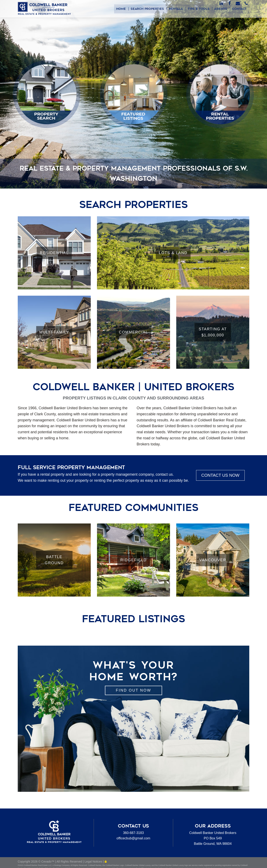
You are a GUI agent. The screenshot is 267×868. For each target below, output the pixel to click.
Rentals (178, 9)
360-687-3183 (133, 833)
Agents (222, 9)
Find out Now (133, 690)
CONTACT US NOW (220, 475)
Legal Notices (94, 863)
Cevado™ (48, 863)
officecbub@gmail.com (133, 838)
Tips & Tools (200, 9)
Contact (240, 9)
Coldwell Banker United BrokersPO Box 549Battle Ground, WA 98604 (213, 838)
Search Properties (150, 9)
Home (125, 9)
